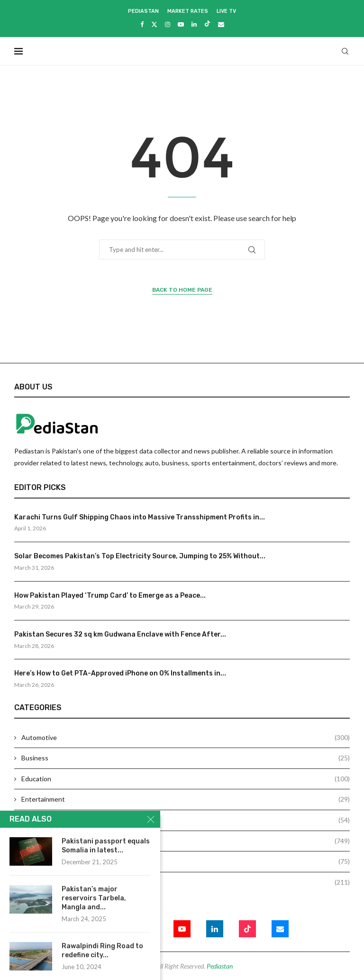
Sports (186, 861)
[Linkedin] (194, 24)
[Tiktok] (207, 24)
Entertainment (186, 799)
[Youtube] (181, 24)
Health (186, 820)
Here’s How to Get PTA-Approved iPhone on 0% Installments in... (120, 673)
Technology (186, 882)
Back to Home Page (182, 290)
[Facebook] (142, 24)
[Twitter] (154, 24)
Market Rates (188, 11)
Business (186, 758)
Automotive (186, 738)
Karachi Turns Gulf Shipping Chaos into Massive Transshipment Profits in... (140, 517)
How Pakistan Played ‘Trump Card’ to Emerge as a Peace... (110, 596)
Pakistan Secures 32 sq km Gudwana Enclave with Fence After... (120, 634)
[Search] (345, 51)
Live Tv (226, 11)
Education (186, 779)
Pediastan (143, 11)
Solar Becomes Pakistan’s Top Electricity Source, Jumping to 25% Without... (140, 556)
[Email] (221, 24)
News (186, 841)
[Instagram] (168, 24)
